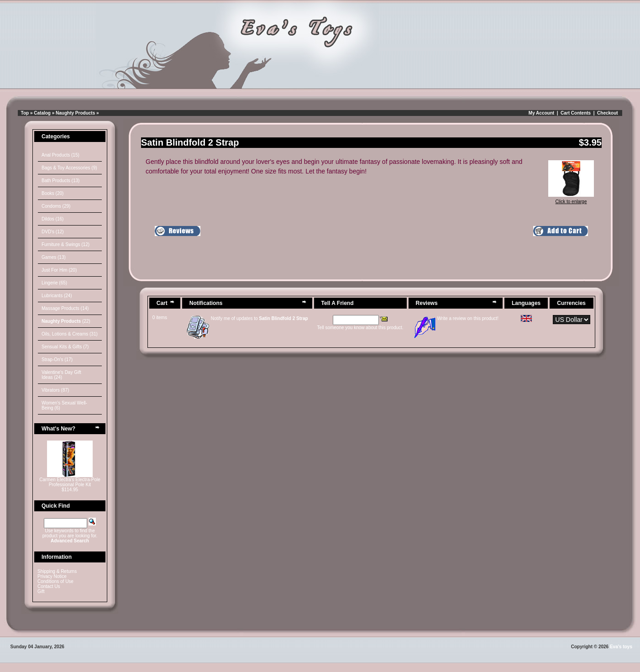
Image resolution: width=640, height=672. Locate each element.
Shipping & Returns (57, 571)
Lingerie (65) (54, 283)
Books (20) (52, 193)
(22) (66, 321)
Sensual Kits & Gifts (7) (65, 347)
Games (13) (54, 257)
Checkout (608, 113)
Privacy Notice (52, 576)
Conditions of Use (55, 581)
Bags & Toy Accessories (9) (69, 168)
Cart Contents (576, 113)
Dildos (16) (52, 219)
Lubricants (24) (57, 296)
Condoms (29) (56, 206)
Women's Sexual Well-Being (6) (64, 405)
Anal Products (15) (60, 155)
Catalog (42, 113)
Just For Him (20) (59, 270)
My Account (541, 113)
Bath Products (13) (60, 181)
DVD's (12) (53, 232)
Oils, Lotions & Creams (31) (70, 334)
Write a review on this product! (468, 318)
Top (25, 113)
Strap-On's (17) (57, 360)
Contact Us (49, 586)
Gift (41, 591)
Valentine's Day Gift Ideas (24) (61, 375)
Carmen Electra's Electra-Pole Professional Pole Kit (70, 482)
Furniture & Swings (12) (66, 244)
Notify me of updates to (260, 318)
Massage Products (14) (65, 308)
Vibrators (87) (55, 390)
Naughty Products (75, 113)
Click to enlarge (571, 199)
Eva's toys (621, 647)
